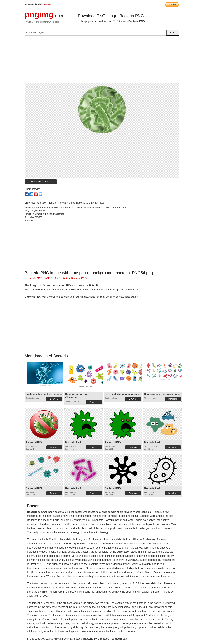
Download (54, 399)
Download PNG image (41, 182)
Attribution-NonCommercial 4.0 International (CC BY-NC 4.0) (70, 203)
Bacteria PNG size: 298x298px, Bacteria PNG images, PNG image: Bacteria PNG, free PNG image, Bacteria (80, 207)
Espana (47, 4)
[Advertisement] (102, 60)
